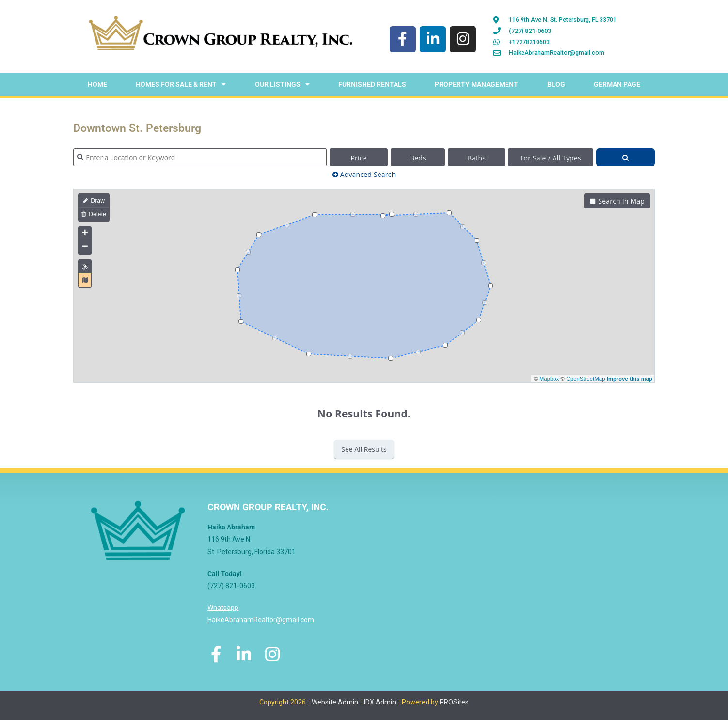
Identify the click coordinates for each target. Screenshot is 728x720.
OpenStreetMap (586, 380)
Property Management (476, 86)
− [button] (85, 249)
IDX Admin (380, 699)
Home (97, 86)
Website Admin (335, 699)
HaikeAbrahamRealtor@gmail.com (261, 622)
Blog (556, 86)
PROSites (454, 699)
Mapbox (549, 380)
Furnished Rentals (372, 86)
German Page (617, 86)
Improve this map (630, 380)
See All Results (364, 451)
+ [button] (85, 236)
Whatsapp (223, 609)
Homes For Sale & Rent (181, 86)
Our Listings (282, 86)
